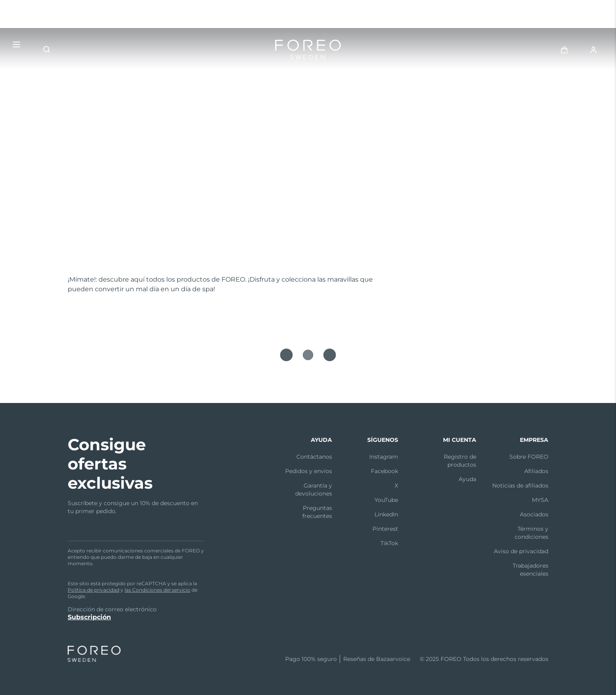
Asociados (534, 514)
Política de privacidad (94, 590)
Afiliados (536, 471)
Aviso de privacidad (521, 551)
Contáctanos (314, 457)
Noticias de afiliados (520, 485)
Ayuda (467, 479)
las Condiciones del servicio (157, 590)
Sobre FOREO (529, 457)
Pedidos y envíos (309, 471)
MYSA (540, 500)
